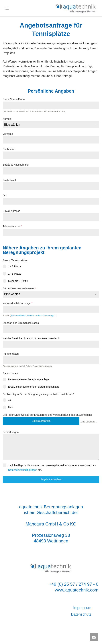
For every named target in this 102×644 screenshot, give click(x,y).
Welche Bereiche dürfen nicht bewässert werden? (31, 338)
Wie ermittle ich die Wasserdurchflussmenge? (33, 316)
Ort (4, 195)
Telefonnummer (12, 226)
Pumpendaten (11, 354)
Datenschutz (81, 614)
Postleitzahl (9, 180)
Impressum (82, 608)
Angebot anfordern (51, 479)
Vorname (8, 134)
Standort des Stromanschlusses (21, 323)
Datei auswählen (41, 421)
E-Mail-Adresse (11, 211)
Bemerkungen (11, 432)
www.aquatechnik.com (77, 590)
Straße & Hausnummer (16, 165)
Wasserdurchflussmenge (18, 303)
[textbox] (48, 125)
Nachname (9, 149)
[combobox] (51, 125)
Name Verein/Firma (14, 99)
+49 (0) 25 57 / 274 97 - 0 (74, 584)
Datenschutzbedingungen (23, 470)
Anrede (7, 119)
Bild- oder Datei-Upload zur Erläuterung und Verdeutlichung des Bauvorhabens (47, 415)
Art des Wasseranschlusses (19, 288)
